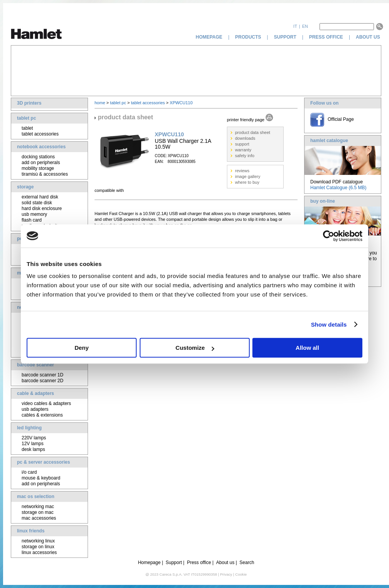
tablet (27, 128)
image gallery (248, 176)
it (295, 26)
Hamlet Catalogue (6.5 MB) (338, 188)
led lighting (29, 428)
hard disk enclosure (42, 208)
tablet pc (26, 118)
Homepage (149, 563)
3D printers (29, 103)
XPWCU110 (181, 103)
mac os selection (36, 496)
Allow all (307, 348)
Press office (199, 563)
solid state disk (37, 203)
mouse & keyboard (41, 478)
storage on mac (38, 512)
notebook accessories (41, 147)
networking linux (38, 541)
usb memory (34, 214)
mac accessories (39, 518)
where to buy (247, 182)
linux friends (31, 531)
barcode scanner (36, 365)
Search (247, 563)
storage (25, 187)
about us (369, 37)
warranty (243, 150)
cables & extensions (42, 415)
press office (326, 37)
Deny (82, 348)
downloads (245, 138)
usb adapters (35, 409)
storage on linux (38, 547)
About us (225, 563)
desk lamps (33, 449)
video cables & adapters (46, 403)
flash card (32, 220)
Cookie (241, 574)
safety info (245, 156)
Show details (329, 325)
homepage (209, 37)
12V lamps (33, 444)
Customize (195, 348)
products (248, 37)
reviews (242, 171)
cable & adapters (36, 393)
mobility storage (38, 168)
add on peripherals (41, 163)
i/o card (29, 472)
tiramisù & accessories (45, 174)
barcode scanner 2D (42, 381)
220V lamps (34, 438)
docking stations (38, 157)
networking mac (38, 507)
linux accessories (39, 552)
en (305, 26)
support (285, 37)
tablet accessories (40, 134)
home (100, 103)
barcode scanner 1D (42, 375)
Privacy (226, 574)
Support (174, 563)
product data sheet (253, 132)
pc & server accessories (43, 462)
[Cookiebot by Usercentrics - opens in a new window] (329, 236)
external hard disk (40, 197)
